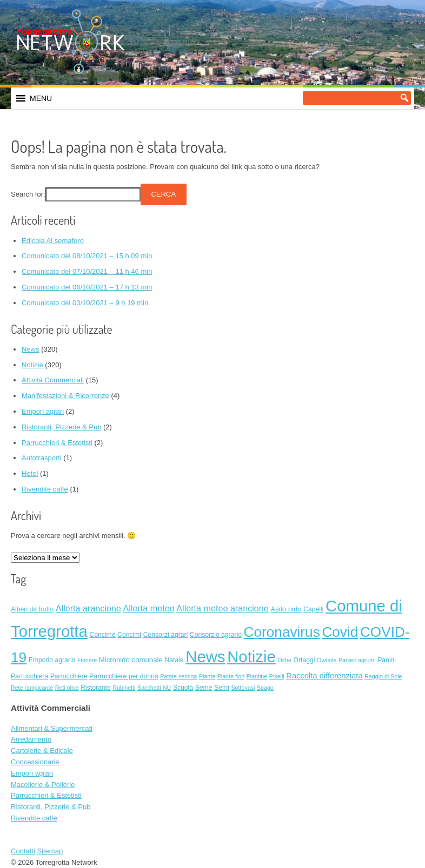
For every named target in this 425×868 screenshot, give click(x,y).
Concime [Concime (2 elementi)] (102, 635)
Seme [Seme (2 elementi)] (204, 688)
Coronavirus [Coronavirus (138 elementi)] (282, 632)
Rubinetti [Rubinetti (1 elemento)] (124, 688)
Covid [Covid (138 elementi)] (340, 632)
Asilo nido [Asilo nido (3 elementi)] (286, 609)
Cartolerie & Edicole (42, 751)
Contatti (23, 851)
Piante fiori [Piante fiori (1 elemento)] (231, 676)
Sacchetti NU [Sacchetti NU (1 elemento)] (154, 688)
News (31, 349)
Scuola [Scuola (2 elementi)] (183, 688)
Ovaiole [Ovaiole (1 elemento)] (327, 660)
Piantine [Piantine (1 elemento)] (257, 676)
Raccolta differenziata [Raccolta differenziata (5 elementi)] (324, 676)
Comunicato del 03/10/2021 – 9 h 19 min (85, 303)
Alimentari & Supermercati (52, 728)
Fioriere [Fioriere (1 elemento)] (87, 660)
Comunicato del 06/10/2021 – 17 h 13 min (87, 287)
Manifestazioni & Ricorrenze (65, 396)
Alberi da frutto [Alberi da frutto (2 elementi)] (32, 609)
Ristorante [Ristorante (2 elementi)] (95, 688)
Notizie (32, 365)
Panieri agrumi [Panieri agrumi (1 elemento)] (357, 660)
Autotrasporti (42, 458)
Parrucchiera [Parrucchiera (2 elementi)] (29, 676)
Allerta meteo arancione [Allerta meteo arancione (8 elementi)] (222, 608)
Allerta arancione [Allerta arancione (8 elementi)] (88, 608)
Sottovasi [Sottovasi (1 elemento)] (243, 688)
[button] (41, 98)
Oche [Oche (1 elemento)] (284, 660)
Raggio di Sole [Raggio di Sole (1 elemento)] (383, 676)
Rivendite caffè (45, 489)
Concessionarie (35, 762)
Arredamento (31, 739)
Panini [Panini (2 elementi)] (387, 660)
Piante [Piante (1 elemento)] (207, 676)
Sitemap (50, 851)
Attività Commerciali (53, 380)
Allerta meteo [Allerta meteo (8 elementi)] (149, 608)
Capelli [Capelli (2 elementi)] (313, 609)
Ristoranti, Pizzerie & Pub (61, 427)
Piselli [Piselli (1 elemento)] (277, 676)
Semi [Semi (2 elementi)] (222, 688)
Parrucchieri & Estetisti (57, 443)
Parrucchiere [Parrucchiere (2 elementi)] (69, 676)
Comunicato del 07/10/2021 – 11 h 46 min (87, 271)
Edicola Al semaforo (53, 241)
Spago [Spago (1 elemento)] (265, 688)
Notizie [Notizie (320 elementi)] (251, 657)
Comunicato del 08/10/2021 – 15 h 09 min (87, 256)
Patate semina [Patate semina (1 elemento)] (178, 676)
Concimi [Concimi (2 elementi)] (129, 635)
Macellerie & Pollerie (43, 785)
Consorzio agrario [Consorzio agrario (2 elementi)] (216, 635)
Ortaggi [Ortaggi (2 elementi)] (304, 660)
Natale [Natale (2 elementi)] (174, 660)
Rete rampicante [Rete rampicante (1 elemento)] (32, 688)
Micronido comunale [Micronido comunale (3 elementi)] (131, 660)
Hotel (30, 473)
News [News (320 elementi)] (205, 657)
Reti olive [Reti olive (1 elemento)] (67, 688)
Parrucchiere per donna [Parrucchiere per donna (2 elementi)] (124, 676)
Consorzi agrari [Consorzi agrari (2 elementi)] (166, 635)
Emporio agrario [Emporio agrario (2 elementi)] (52, 660)
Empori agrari (43, 411)
